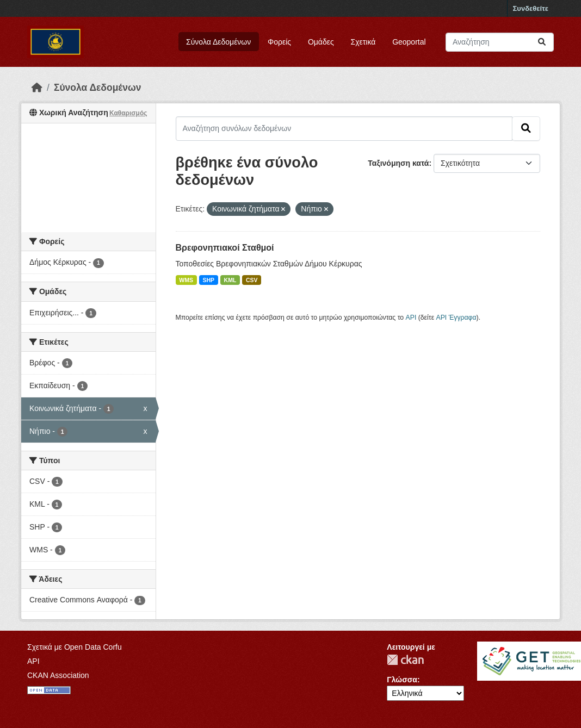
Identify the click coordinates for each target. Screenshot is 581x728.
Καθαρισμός (128, 113)
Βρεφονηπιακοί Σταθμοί (225, 248)
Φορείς (279, 42)
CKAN (405, 660)
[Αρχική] (37, 88)
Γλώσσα (402, 680)
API (411, 318)
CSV (252, 280)
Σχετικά (363, 42)
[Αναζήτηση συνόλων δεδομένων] (500, 42)
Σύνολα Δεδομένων (218, 42)
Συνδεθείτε (531, 8)
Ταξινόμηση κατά (398, 163)
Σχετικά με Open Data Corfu (75, 647)
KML (230, 280)
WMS (186, 280)
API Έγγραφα (456, 318)
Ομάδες (321, 42)
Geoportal (409, 42)
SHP (209, 280)
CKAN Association (58, 675)
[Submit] (542, 42)
